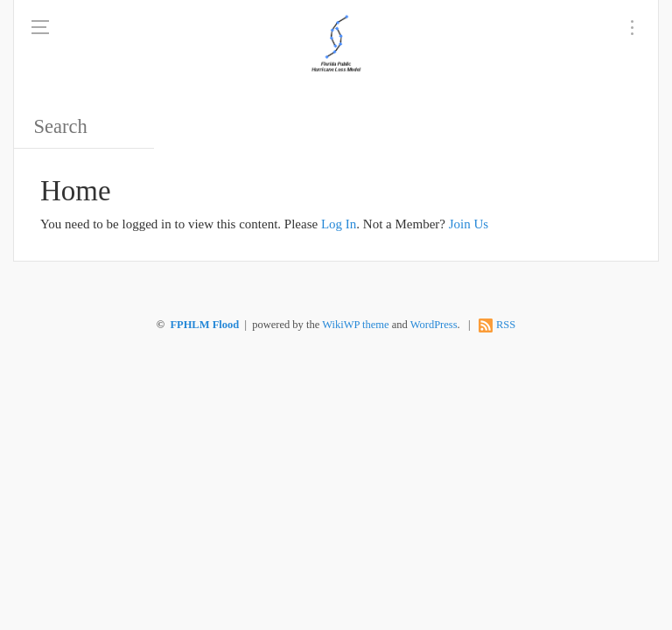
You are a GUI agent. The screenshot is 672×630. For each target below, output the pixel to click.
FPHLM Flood (204, 325)
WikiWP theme (355, 325)
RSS (506, 325)
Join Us (469, 224)
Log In (339, 224)
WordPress (434, 325)
